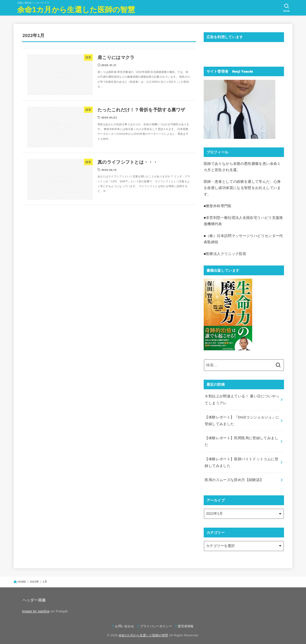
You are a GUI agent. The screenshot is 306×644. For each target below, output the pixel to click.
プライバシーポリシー (156, 624)
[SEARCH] (287, 8)
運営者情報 (186, 624)
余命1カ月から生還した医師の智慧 (76, 10)
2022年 (34, 579)
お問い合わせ (125, 624)
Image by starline (36, 609)
